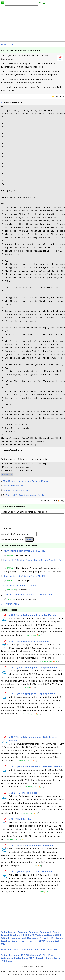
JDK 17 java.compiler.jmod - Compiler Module (26, 481)
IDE (27, 938)
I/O (23, 938)
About (16, 952)
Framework (46, 935)
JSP (8, 940)
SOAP (42, 943)
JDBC (58, 938)
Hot (10, 952)
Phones (49, 961)
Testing (50, 943)
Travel (57, 961)
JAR (39, 958)
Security (16, 943)
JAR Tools (36, 938)
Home (4, 44)
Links (25, 961)
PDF (52, 940)
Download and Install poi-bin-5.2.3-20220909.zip (28, 597)
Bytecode (23, 935)
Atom (49, 952)
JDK (11, 44)
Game (56, 935)
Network (44, 940)
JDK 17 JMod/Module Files (16, 490)
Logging (16, 940)
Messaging (33, 940)
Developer (14, 958)
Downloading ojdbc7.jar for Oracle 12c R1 (24, 579)
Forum (10, 963)
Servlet (34, 943)
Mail (24, 940)
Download (7, 475)
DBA (23, 958)
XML (3, 946)
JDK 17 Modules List (13, 486)
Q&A (32, 961)
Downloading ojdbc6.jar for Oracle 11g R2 (24, 553)
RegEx (18, 961)
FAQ (3, 963)
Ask (55, 952)
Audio (4, 935)
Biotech (12, 935)
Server (25, 943)
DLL (45, 958)
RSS (43, 952)
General (5, 938)
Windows (31, 958)
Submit (29, 542)
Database (34, 935)
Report (59, 940)
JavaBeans (48, 938)
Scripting (5, 943)
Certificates (7, 961)
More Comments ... (10, 606)
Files (51, 958)
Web (57, 943)
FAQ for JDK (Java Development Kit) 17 (25, 495)
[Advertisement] (32, 24)
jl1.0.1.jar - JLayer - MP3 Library (20, 588)
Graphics (15, 938)
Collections (27, 952)
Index (37, 952)
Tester (4, 958)
